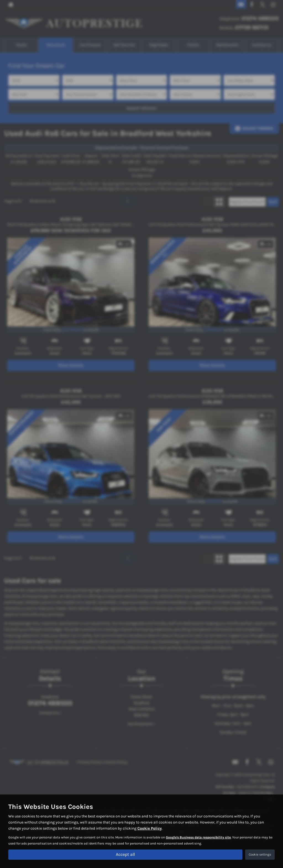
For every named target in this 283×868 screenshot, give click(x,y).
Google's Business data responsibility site (198, 838)
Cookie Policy (150, 829)
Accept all (125, 854)
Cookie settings (260, 854)
